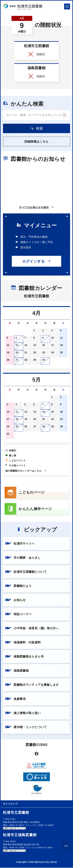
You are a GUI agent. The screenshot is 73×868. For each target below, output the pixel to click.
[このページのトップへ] (66, 846)
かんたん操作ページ (28, 509)
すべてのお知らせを (36, 207)
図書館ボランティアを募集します (32, 685)
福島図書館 (17, 671)
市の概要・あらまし (23, 558)
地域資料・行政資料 (23, 643)
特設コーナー (18, 614)
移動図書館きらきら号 (25, 657)
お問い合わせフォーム (14, 829)
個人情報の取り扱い (23, 713)
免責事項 (16, 699)
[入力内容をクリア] (64, 115)
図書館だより (18, 586)
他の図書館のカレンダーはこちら (26, 471)
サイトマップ (10, 804)
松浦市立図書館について (26, 572)
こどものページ (25, 493)
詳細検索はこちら (37, 142)
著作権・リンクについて (26, 727)
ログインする (36, 261)
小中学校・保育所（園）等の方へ (32, 629)
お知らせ (16, 600)
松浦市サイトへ (20, 544)
